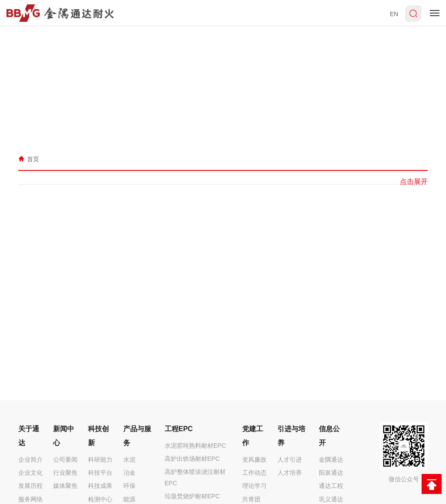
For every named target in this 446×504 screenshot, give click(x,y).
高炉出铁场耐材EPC (192, 459)
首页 (33, 159)
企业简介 (30, 460)
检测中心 (100, 499)
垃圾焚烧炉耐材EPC (192, 496)
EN (394, 14)
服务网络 (30, 499)
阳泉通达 (331, 473)
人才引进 (290, 460)
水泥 (129, 460)
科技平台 (100, 473)
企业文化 (30, 473)
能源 (129, 499)
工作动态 (254, 473)
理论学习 (254, 486)
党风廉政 (254, 460)
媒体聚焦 (65, 486)
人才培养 (290, 473)
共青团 (251, 499)
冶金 (129, 473)
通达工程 (331, 486)
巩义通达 (331, 499)
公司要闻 (65, 460)
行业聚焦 (65, 473)
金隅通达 (331, 460)
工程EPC (179, 429)
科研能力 (100, 460)
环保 (129, 486)
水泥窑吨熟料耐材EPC (195, 446)
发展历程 (30, 486)
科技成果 (100, 486)
